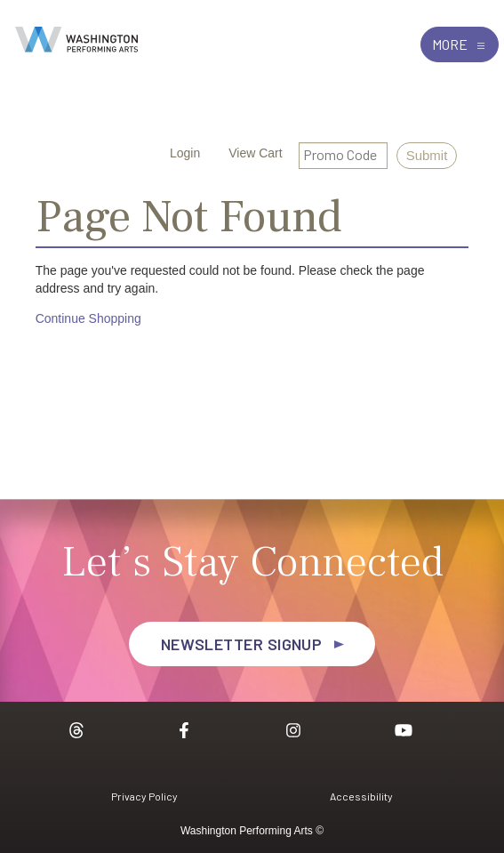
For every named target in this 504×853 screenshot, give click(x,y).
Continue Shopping (88, 318)
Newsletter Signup (242, 644)
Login (174, 153)
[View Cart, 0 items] (244, 153)
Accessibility (361, 796)
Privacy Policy (144, 796)
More (460, 44)
